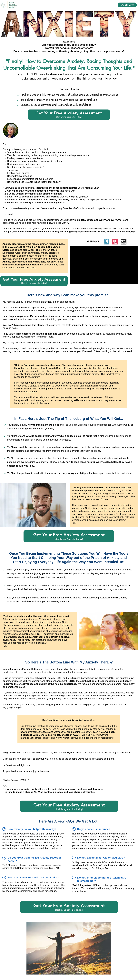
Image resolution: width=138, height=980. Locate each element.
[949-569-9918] (127, 5)
